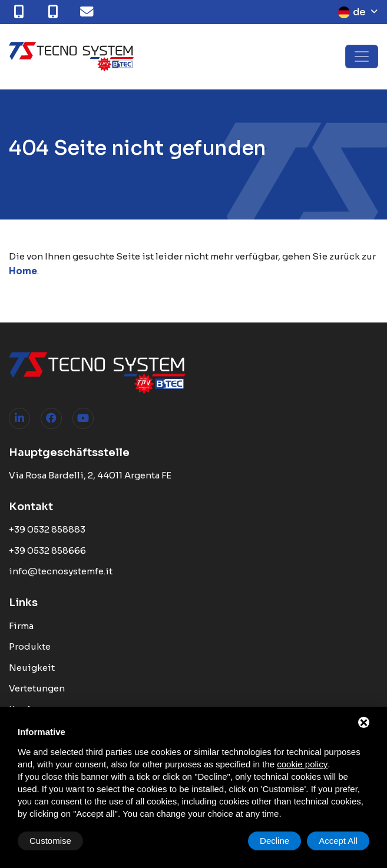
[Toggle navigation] (362, 56)
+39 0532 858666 (47, 551)
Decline (274, 841)
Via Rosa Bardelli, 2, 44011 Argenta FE (90, 475)
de (352, 12)
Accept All (338, 841)
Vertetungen (37, 688)
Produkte (30, 646)
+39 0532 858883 (47, 529)
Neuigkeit (32, 668)
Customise (50, 841)
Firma (21, 626)
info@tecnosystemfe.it (61, 571)
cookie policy (302, 764)
